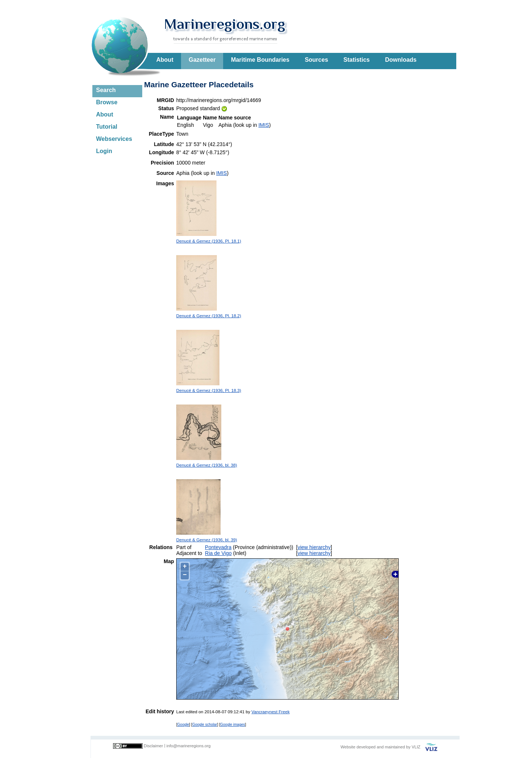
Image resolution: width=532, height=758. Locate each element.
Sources (316, 60)
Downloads (401, 60)
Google (183, 725)
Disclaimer (153, 746)
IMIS (264, 125)
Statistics (357, 60)
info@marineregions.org (188, 746)
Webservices (114, 139)
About (165, 60)
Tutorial (107, 127)
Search (106, 90)
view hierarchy (314, 547)
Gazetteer (202, 60)
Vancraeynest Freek (271, 712)
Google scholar (204, 725)
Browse (107, 102)
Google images (233, 725)
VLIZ (416, 747)
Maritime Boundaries (260, 60)
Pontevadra (218, 547)
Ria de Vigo (218, 553)
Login (104, 151)
